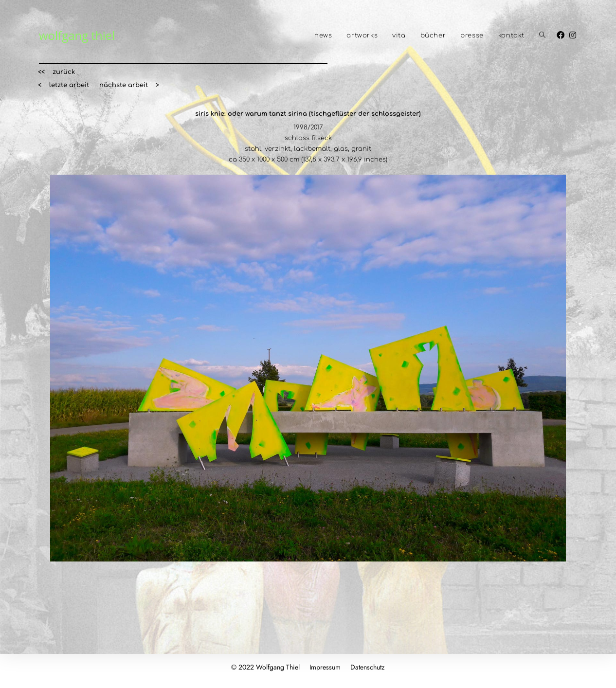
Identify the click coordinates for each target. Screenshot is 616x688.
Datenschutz (367, 667)
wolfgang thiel (77, 35)
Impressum (325, 667)
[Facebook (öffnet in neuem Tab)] (563, 35)
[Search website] (542, 36)
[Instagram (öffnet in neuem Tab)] (575, 35)
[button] (56, 72)
